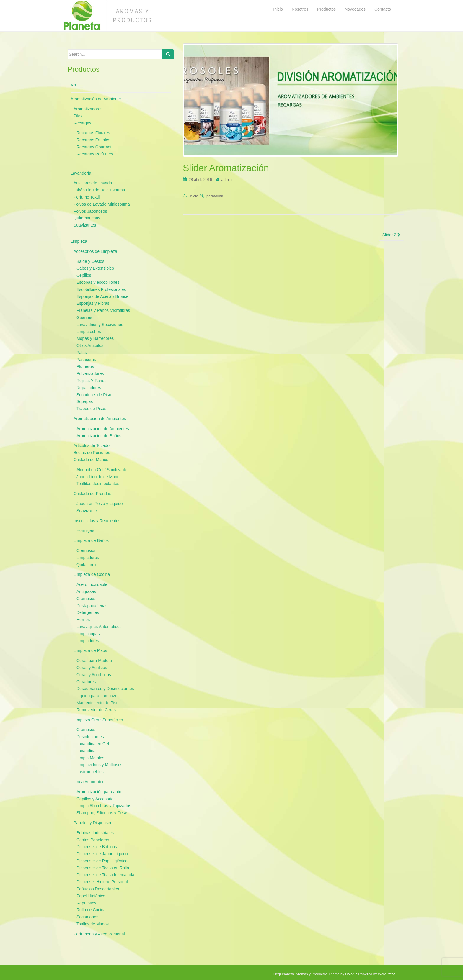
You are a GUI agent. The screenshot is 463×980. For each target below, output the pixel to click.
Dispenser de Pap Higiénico (102, 861)
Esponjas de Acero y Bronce (102, 296)
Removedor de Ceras (96, 710)
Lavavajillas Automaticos (99, 627)
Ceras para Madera (94, 661)
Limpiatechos (89, 332)
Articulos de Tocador (92, 445)
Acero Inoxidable (92, 584)
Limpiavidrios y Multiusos (100, 765)
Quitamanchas (87, 218)
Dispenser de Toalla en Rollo (103, 868)
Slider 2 (391, 235)
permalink (215, 196)
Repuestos (86, 903)
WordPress (387, 974)
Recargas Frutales (93, 140)
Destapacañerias (92, 606)
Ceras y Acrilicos (92, 668)
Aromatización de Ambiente (96, 99)
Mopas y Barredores (95, 338)
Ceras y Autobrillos (94, 675)
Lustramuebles (90, 772)
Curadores (86, 682)
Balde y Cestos (90, 261)
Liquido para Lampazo (97, 696)
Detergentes (88, 612)
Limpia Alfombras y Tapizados (104, 806)
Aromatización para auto (99, 792)
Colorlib (351, 974)
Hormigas (85, 530)
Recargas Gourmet (94, 147)
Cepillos (84, 275)
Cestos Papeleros (93, 840)
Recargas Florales (93, 133)
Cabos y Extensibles (95, 268)
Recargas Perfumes (95, 154)
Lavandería (81, 173)
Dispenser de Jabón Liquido (102, 854)
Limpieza (79, 241)
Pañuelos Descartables (98, 889)
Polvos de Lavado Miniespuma (102, 204)
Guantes (84, 317)
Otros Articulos (90, 345)
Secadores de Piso (94, 395)
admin (226, 180)
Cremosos (86, 550)
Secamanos (87, 917)
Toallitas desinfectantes (98, 484)
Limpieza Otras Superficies (98, 720)
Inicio (194, 196)
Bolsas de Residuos (92, 453)
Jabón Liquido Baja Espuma (99, 190)
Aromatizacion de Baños (99, 436)
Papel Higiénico (91, 896)
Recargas (82, 123)
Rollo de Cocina (91, 910)
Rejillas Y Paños (91, 381)
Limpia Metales (90, 758)
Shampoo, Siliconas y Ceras (102, 813)
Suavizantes (85, 225)
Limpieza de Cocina (92, 574)
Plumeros (85, 366)
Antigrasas (86, 591)
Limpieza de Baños (91, 540)
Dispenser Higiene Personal (102, 882)
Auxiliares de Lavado (93, 183)
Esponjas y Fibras (93, 303)
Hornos (83, 620)
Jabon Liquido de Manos (99, 477)
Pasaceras (86, 360)
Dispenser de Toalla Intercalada (105, 875)
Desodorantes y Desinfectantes (105, 689)
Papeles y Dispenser (92, 823)
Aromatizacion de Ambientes (100, 419)
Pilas (78, 116)
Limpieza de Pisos (90, 650)
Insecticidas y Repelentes (97, 521)
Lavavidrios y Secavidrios (100, 325)
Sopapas (85, 401)
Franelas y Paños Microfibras (103, 310)
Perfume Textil (87, 197)
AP (73, 86)
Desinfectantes (90, 737)
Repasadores (89, 388)
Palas (82, 353)
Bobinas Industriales (95, 833)
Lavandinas (87, 751)
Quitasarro (86, 565)
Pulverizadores (90, 373)
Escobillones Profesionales (101, 289)
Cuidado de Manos (91, 460)
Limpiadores (88, 558)
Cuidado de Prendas (92, 494)
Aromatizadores (88, 109)
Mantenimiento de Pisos (98, 703)
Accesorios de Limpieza (95, 251)
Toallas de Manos (93, 924)
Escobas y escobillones (98, 282)
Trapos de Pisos (91, 409)
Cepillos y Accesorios (96, 799)
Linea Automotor (89, 782)
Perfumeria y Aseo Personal (99, 934)
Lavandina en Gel (93, 744)
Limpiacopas (88, 634)
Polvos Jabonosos (90, 211)
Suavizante (87, 511)
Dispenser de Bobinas (97, 847)
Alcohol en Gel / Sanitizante (102, 470)
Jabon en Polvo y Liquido (100, 504)
